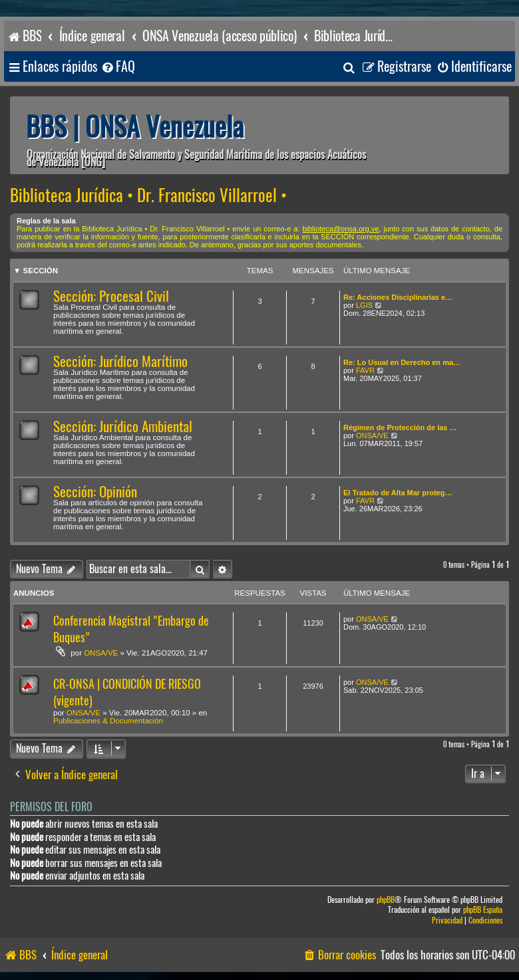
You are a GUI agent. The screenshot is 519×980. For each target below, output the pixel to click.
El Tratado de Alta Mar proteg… (398, 493)
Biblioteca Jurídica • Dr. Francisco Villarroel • (148, 195)
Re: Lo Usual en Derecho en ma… (402, 362)
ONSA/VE (372, 435)
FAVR (365, 370)
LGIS (364, 305)
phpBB (386, 900)
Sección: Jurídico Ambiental (123, 427)
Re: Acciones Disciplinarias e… (398, 297)
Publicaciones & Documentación (108, 721)
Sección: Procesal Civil (111, 296)
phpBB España (483, 910)
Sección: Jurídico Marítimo (120, 361)
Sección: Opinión (95, 492)
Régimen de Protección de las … (400, 428)
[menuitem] (118, 67)
